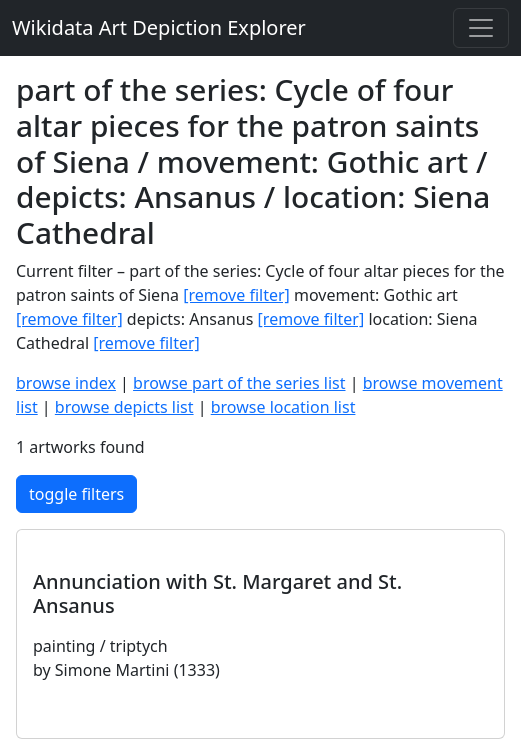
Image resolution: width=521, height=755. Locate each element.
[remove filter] (236, 295)
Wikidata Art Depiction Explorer (159, 27)
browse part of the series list (239, 383)
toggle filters (76, 494)
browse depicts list (124, 407)
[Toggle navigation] (481, 28)
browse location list (283, 407)
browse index (66, 383)
